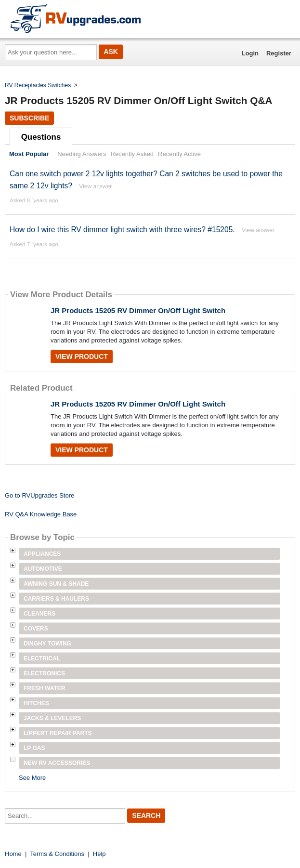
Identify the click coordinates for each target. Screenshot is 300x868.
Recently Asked (132, 154)
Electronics (44, 673)
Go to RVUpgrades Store (39, 495)
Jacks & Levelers (52, 718)
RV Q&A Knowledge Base (41, 514)
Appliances (42, 554)
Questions (41, 137)
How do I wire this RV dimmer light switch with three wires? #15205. (122, 230)
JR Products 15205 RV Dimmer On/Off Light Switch (138, 310)
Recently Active (179, 154)
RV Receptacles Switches (38, 85)
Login (250, 53)
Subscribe (29, 118)
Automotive (43, 569)
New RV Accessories (57, 763)
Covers (36, 629)
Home (13, 854)
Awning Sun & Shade (56, 584)
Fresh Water (44, 688)
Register (279, 53)
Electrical (42, 658)
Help (99, 854)
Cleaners (39, 614)
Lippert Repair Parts (58, 733)
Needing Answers (82, 154)
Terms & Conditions (57, 854)
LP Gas (34, 748)
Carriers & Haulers (56, 599)
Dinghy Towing (47, 644)
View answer (95, 186)
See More (32, 778)
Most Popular (29, 154)
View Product (82, 356)
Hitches (36, 703)
